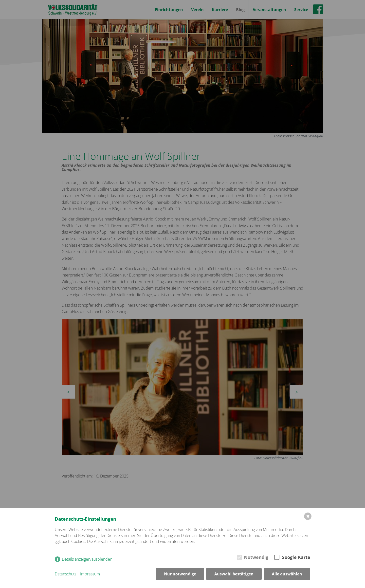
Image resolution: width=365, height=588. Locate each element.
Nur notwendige (180, 574)
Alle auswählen (287, 574)
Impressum (90, 574)
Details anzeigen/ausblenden (87, 559)
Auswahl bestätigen (234, 574)
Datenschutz (65, 574)
